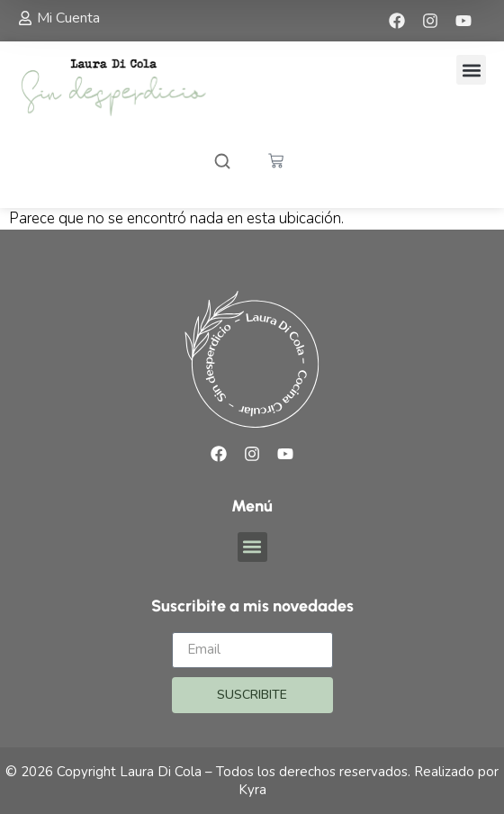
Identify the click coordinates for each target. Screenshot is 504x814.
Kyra (252, 790)
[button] (471, 70)
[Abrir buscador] (222, 163)
